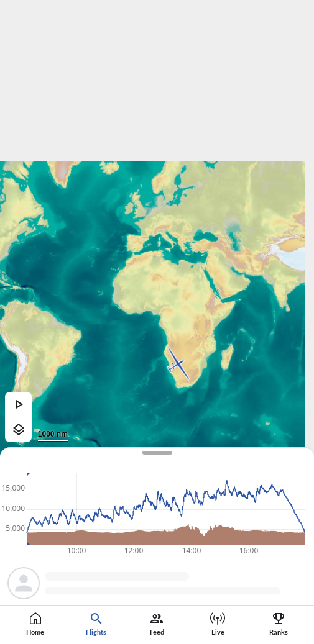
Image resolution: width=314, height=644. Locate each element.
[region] (157, 322)
